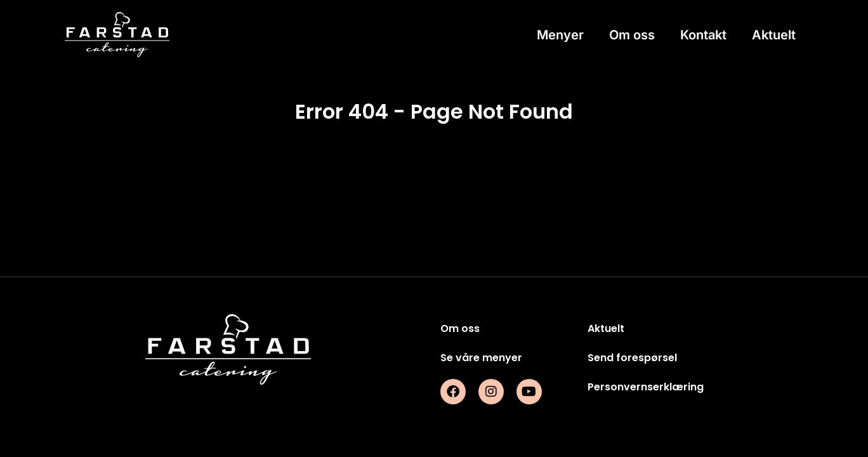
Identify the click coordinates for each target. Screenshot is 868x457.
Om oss (632, 35)
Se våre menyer (481, 358)
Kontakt (703, 35)
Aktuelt (774, 35)
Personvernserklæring (646, 387)
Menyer (560, 35)
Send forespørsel (632, 358)
